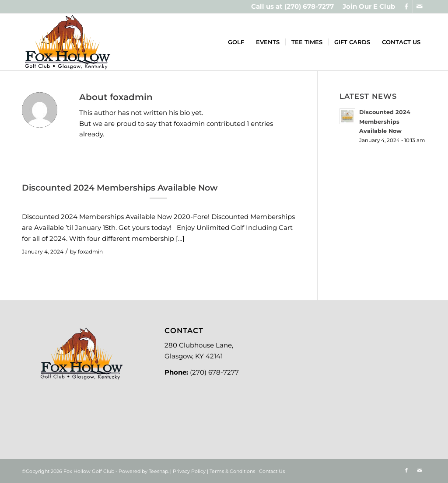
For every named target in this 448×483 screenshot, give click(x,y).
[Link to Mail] (420, 7)
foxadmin (90, 252)
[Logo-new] (67, 42)
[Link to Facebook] (406, 7)
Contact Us (272, 471)
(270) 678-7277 (309, 6)
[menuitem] (367, 7)
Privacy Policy (189, 471)
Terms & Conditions (232, 471)
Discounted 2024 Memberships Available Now (120, 188)
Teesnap (158, 471)
